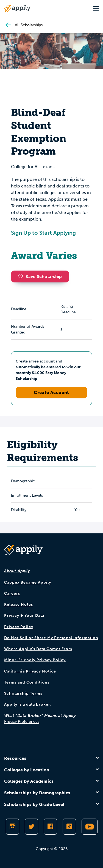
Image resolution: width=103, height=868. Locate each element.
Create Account (51, 392)
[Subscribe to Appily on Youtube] (90, 827)
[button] (22, 276)
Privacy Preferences (22, 722)
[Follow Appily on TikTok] (69, 827)
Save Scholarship (40, 276)
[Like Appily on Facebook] (50, 827)
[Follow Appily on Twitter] (31, 827)
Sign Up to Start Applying (43, 233)
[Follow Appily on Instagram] (12, 827)
